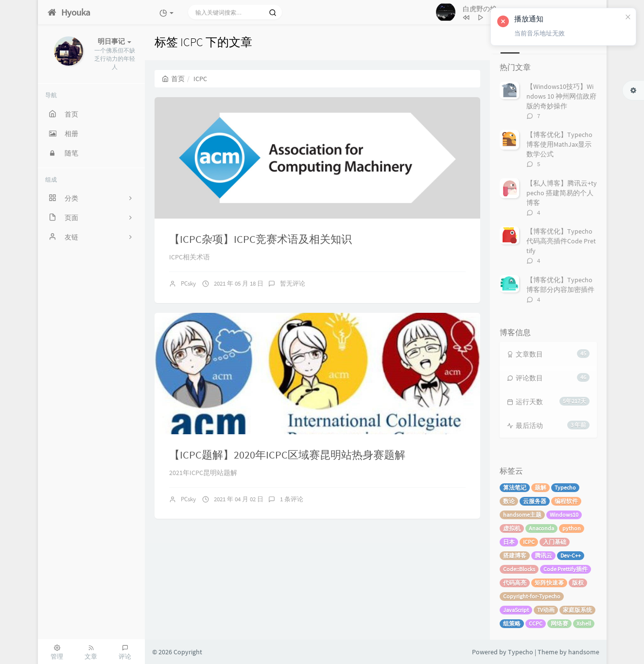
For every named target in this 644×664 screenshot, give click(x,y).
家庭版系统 (577, 610)
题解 (540, 487)
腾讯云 (543, 555)
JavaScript (516, 610)
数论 (509, 501)
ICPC (529, 542)
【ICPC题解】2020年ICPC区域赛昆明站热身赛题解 (287, 455)
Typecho (565, 487)
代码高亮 (515, 583)
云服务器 (535, 501)
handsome (584, 652)
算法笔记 (515, 487)
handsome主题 (522, 515)
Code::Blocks (519, 569)
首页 (173, 79)
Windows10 (564, 515)
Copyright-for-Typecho (532, 596)
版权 (578, 583)
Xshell (584, 623)
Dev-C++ (571, 555)
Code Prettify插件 (566, 569)
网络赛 (559, 623)
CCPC (536, 623)
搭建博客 (515, 555)
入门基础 (555, 542)
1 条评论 (292, 499)
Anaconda (541, 528)
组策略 (512, 623)
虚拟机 (512, 528)
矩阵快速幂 (549, 583)
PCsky (188, 283)
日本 (509, 542)
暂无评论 (293, 283)
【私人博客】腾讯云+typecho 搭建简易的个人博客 (562, 193)
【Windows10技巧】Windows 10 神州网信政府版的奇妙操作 (561, 96)
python (572, 528)
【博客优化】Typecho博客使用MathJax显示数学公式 (559, 144)
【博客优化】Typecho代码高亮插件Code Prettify (561, 241)
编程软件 (566, 501)
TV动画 (546, 610)
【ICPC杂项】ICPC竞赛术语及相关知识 (261, 239)
